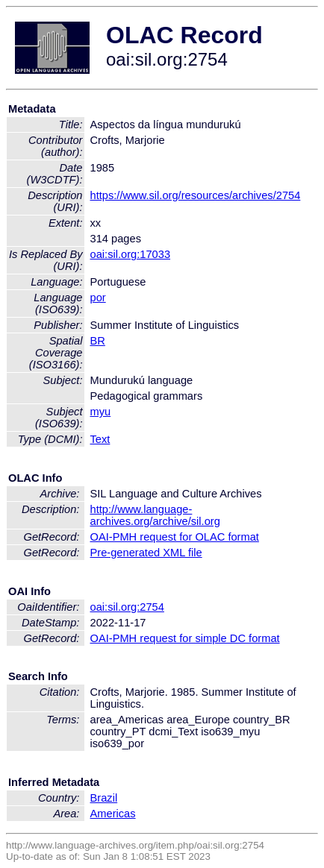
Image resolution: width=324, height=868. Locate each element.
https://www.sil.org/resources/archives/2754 (196, 195)
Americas (113, 814)
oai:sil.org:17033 (131, 254)
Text (100, 439)
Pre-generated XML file (146, 553)
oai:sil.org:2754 (127, 607)
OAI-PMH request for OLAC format (175, 537)
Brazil (104, 798)
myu (101, 412)
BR (98, 341)
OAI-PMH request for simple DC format (185, 638)
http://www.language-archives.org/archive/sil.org (155, 515)
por (98, 298)
